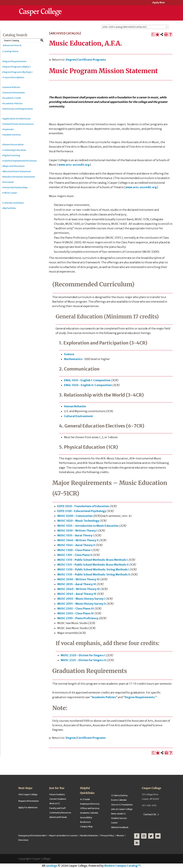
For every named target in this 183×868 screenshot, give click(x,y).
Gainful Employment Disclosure (20, 161)
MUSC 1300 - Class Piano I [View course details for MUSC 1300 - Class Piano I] (75, 550)
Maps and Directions (14, 166)
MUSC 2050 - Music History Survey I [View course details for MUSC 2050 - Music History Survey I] (81, 599)
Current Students (58, 799)
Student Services (12, 135)
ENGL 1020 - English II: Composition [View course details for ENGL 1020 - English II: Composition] (88, 385)
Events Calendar (119, 800)
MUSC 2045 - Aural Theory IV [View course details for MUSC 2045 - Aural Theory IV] (77, 594)
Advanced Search (12, 45)
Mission (120, 836)
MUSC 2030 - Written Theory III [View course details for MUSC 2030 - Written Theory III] (78, 579)
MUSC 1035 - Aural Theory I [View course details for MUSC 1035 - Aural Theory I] (76, 535)
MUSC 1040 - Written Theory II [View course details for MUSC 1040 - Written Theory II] (78, 540)
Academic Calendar (89, 813)
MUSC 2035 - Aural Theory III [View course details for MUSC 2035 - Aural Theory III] (77, 584)
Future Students (57, 794)
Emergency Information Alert (33, 836)
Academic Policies (13, 103)
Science (69, 354)
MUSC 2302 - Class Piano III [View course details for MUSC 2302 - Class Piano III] (76, 609)
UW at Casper (10, 193)
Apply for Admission (28, 807)
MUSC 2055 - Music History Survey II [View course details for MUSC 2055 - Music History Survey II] (82, 604)
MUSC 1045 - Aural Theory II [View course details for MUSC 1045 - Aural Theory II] (76, 545)
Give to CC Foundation (122, 805)
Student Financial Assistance (18, 124)
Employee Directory (90, 804)
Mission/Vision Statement (17, 171)
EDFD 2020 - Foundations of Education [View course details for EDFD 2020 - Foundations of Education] (83, 506)
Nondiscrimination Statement (19, 177)
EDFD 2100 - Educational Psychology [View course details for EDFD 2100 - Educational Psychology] (82, 511)
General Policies (12, 87)
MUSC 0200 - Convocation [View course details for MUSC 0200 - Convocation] (75, 516)
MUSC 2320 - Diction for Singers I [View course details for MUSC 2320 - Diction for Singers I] (83, 655)
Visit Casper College (28, 794)
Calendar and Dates (13, 203)
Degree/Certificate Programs (86, 60)
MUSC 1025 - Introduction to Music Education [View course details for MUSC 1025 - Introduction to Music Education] (88, 526)
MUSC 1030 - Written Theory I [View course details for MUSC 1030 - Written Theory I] (77, 531)
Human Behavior (75, 406)
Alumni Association (13, 145)
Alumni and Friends (58, 817)
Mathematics (73, 359)
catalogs (51, 866)
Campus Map (86, 827)
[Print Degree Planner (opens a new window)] (153, 34)
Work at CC (55, 803)
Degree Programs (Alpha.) (17, 67)
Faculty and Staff (58, 808)
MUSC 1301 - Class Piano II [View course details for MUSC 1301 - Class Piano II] (75, 555)
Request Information (29, 801)
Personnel (8, 182)
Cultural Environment (79, 416)
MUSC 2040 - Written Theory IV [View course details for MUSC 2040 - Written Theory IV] (79, 589)
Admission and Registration (18, 109)
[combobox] (135, 27)
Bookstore (85, 822)
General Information (14, 93)
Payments (8, 129)
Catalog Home (11, 51)
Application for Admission (17, 119)
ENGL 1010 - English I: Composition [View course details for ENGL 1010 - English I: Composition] (87, 380)
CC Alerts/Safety (119, 795)
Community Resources (60, 813)
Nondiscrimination (89, 836)
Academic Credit (12, 98)
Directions (23, 840)
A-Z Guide (85, 799)
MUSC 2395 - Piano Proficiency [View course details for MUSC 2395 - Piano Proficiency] (78, 618)
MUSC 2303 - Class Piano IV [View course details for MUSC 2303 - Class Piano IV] (76, 613)
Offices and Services (90, 808)
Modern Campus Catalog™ (122, 866)
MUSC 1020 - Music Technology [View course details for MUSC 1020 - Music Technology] (78, 521)
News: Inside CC (119, 814)
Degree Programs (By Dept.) (18, 72)
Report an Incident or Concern (63, 836)
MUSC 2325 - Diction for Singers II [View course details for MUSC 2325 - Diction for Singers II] (83, 660)
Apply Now (159, 3)
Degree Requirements (15, 61)
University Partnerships (15, 187)
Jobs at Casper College (122, 809)
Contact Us (150, 814)
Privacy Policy (107, 836)
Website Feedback (120, 827)
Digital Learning (12, 155)
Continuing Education (15, 150)
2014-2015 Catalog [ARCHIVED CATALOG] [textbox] (124, 27)
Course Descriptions (14, 77)
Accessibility (86, 817)
